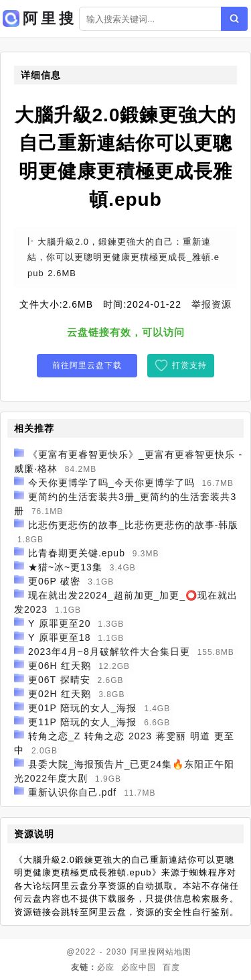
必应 (106, 967)
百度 (171, 967)
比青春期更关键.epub (77, 553)
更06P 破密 (55, 581)
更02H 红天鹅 (60, 694)
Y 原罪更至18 (60, 637)
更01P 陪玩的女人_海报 (82, 708)
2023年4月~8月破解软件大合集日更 (109, 652)
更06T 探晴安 (59, 680)
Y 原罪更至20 (60, 623)
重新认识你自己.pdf (72, 792)
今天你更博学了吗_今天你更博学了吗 (111, 483)
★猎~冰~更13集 (65, 567)
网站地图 (174, 952)
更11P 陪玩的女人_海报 (82, 722)
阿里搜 (144, 952)
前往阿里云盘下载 (87, 365)
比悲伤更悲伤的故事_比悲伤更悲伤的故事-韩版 (133, 525)
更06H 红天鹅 (60, 666)
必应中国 (139, 967)
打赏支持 (189, 365)
